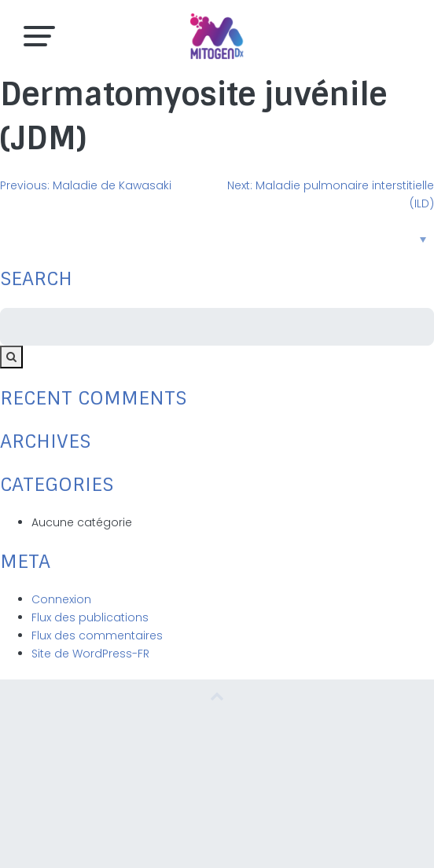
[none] (217, 239)
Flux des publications (90, 617)
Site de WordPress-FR (90, 654)
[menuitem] (217, 239)
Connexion (61, 599)
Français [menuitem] (205, 239)
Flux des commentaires (97, 635)
